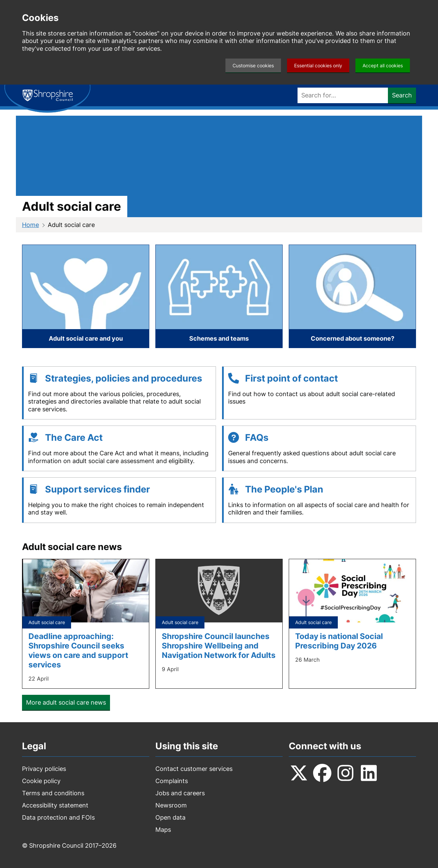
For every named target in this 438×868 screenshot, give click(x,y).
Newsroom (171, 805)
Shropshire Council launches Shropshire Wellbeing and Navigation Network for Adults (219, 646)
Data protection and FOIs (58, 817)
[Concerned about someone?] (352, 296)
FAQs (257, 438)
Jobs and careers (180, 793)
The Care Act (74, 438)
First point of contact (291, 378)
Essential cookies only (318, 65)
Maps (163, 830)
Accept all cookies (383, 65)
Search (402, 95)
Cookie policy (41, 781)
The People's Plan (284, 489)
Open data (170, 817)
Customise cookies (253, 65)
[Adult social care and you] (86, 296)
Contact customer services (194, 769)
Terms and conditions (53, 793)
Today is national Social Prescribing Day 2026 (339, 641)
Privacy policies (44, 769)
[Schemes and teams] (219, 296)
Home (30, 225)
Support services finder (97, 489)
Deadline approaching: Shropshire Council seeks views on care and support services (78, 650)
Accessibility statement (55, 805)
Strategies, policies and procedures (124, 378)
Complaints (172, 781)
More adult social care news (66, 702)
